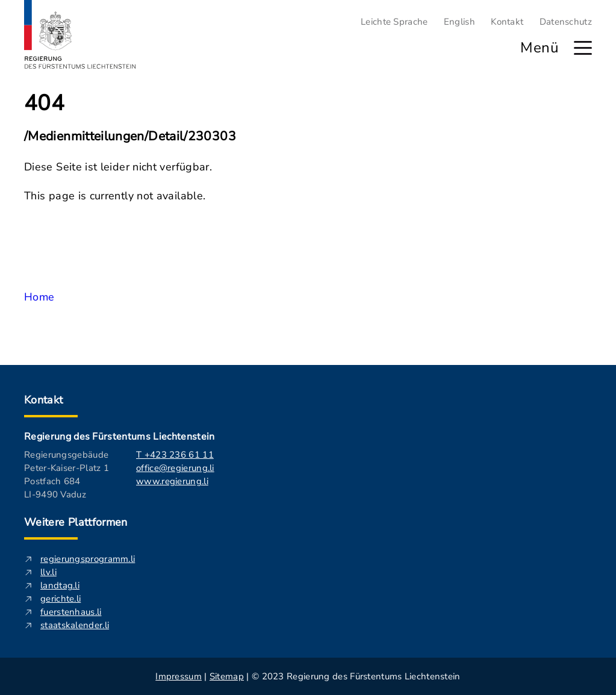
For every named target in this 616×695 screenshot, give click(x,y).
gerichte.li (61, 599)
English (459, 22)
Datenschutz (566, 22)
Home (39, 297)
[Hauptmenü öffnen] (583, 48)
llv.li (48, 572)
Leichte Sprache (394, 22)
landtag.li (60, 585)
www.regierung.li (172, 481)
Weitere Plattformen (76, 522)
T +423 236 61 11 (175, 455)
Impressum (179, 676)
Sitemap (227, 676)
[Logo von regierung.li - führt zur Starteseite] (80, 34)
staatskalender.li (75, 625)
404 (44, 104)
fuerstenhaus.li (71, 612)
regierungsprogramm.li (88, 559)
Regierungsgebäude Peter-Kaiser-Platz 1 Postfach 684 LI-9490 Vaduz (67, 475)
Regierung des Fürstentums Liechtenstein (119, 437)
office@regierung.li (175, 468)
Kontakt (507, 22)
